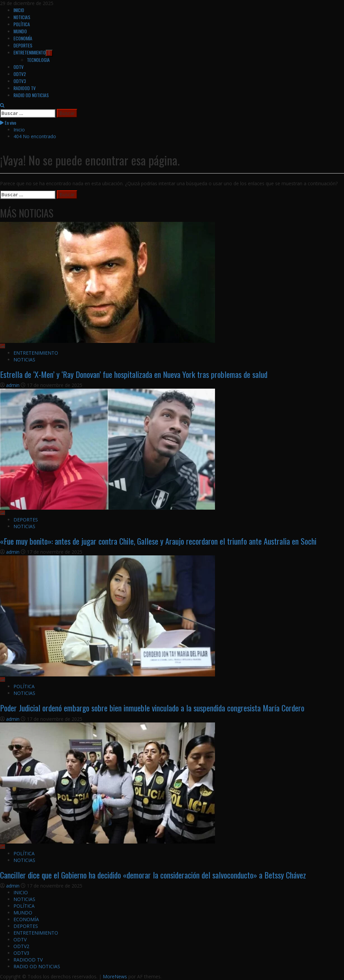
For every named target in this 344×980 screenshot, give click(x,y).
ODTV (18, 67)
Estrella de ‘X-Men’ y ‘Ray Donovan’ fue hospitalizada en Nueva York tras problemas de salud (134, 374)
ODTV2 (20, 74)
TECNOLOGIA (38, 60)
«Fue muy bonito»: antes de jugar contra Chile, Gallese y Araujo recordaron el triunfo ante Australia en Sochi (158, 541)
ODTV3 (20, 81)
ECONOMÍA (23, 38)
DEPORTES (23, 45)
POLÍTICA (22, 24)
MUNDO (20, 31)
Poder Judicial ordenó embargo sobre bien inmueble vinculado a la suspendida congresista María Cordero (152, 708)
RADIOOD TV (25, 88)
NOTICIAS (22, 17)
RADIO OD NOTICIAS (31, 95)
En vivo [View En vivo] (8, 123)
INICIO (19, 10)
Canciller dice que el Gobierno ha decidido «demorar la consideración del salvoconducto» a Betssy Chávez (153, 875)
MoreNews (115, 976)
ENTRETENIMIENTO (33, 52)
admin (13, 385)
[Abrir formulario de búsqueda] (2, 105)
